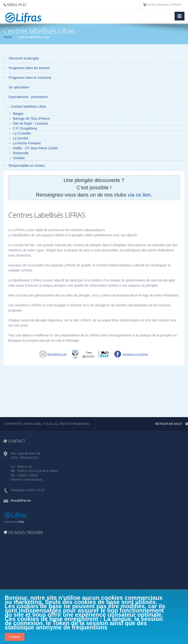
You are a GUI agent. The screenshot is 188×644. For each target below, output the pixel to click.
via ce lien (139, 195)
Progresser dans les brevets (27, 68)
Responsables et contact (24, 166)
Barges (18, 114)
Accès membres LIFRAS (162, 5)
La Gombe (21, 138)
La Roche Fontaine (27, 143)
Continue (15, 637)
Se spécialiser (16, 87)
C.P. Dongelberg (25, 128)
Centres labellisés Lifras (26, 107)
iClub (21, 522)
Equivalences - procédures (26, 97)
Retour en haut (172, 424)
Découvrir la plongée (21, 58)
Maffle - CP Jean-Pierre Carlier (35, 148)
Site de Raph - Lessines (31, 123)
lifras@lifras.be (21, 500)
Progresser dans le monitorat (27, 78)
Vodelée (19, 158)
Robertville (21, 153)
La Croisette (22, 133)
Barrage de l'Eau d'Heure (31, 119)
